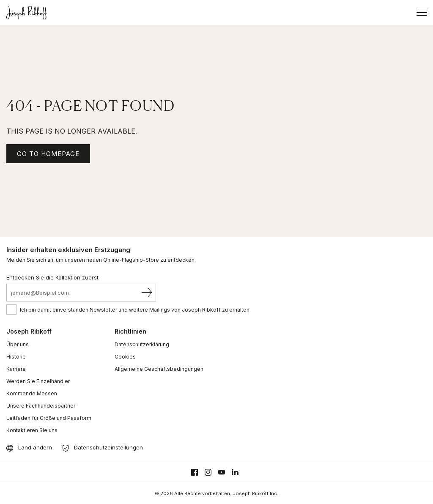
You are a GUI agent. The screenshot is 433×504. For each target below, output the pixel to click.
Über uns (18, 344)
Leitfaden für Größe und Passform (49, 418)
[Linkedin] (235, 472)
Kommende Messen (32, 393)
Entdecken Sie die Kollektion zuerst (52, 277)
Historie (16, 357)
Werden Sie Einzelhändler (38, 381)
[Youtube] (222, 472)
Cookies (125, 357)
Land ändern (35, 447)
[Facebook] (195, 472)
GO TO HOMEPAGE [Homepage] (48, 154)
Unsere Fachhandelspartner (41, 406)
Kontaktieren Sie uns (32, 430)
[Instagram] (208, 472)
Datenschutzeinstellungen (108, 447)
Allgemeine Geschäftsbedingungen (159, 369)
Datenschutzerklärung (142, 344)
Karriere (16, 369)
